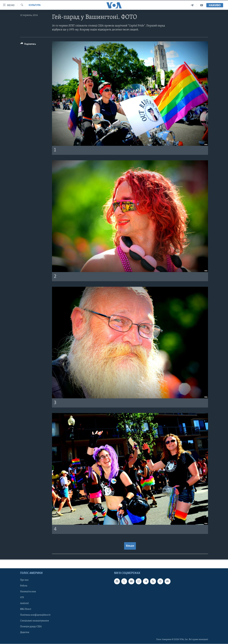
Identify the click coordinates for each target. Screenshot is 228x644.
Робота (24, 586)
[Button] (28, 45)
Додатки (25, 632)
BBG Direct (26, 609)
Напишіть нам (28, 592)
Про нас (24, 580)
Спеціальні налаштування (34, 621)
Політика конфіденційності (35, 615)
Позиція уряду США (31, 627)
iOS (22, 597)
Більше (130, 546)
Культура (35, 5)
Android (24, 603)
